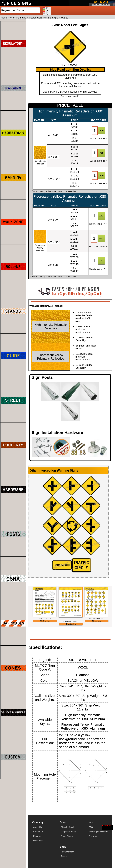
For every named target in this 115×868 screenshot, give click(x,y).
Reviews (37, 836)
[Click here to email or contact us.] (101, 3)
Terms (64, 856)
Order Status (67, 836)
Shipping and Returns (99, 832)
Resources (38, 841)
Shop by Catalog (68, 827)
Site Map (93, 836)
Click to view (45, 621)
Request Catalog (69, 832)
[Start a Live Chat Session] (108, 827)
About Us (37, 827)
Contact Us (38, 832)
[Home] (16, 3)
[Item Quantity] (95, 131)
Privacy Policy (67, 852)
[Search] (21, 10)
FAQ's (91, 827)
